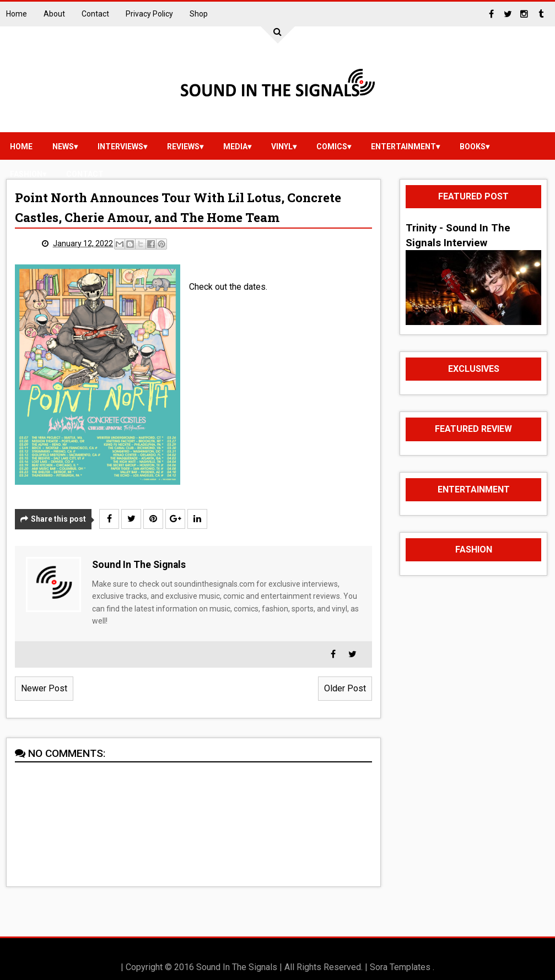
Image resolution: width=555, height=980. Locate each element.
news (63, 147)
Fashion (26, 174)
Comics (332, 147)
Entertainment (403, 147)
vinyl (282, 147)
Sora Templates (400, 967)
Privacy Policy (149, 14)
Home (17, 14)
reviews (183, 147)
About (54, 14)
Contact (95, 14)
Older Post (345, 688)
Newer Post (44, 688)
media (235, 147)
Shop (199, 14)
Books (473, 147)
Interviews (120, 147)
